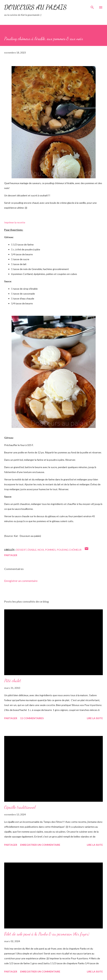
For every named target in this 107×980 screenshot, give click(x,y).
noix (41, 550)
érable (32, 550)
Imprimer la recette (15, 222)
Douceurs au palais (35, 7)
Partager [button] (11, 555)
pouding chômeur (69, 550)
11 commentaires (32, 718)
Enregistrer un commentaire (21, 581)
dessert (21, 550)
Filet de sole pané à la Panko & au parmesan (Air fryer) (47, 934)
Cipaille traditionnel (20, 807)
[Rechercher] (92, 6)
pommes (50, 550)
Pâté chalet (13, 681)
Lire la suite (95, 718)
